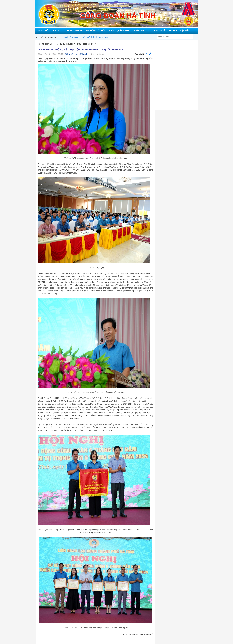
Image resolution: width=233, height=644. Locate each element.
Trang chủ (48, 44)
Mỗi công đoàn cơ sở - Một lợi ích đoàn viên (86, 37)
